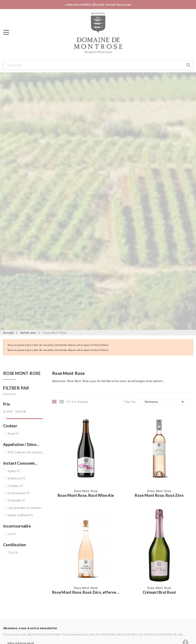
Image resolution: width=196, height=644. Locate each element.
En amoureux (19, 493)
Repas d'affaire (20, 515)
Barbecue (16, 478)
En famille (16, 500)
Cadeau (15, 485)
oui (12, 534)
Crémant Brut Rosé (159, 592)
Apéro (14, 471)
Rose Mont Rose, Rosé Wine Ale (86, 495)
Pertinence (165, 402)
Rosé (13, 433)
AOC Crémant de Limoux (26, 452)
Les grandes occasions (26, 508)
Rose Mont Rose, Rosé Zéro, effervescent (86, 592)
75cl (13, 552)
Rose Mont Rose (22, 373)
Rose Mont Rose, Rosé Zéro (159, 495)
